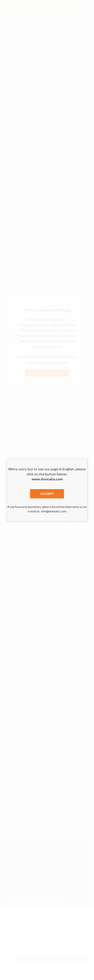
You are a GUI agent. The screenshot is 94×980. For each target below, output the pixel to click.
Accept (47, 494)
